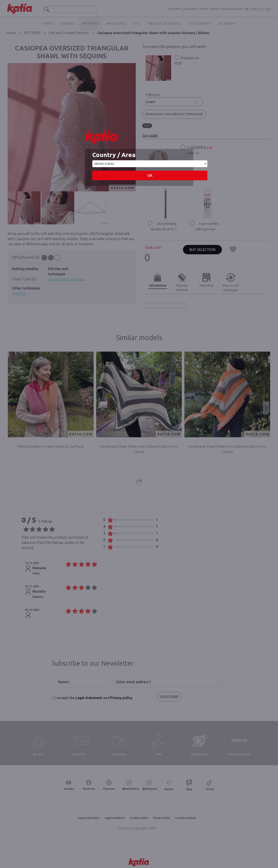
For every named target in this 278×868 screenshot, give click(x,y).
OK (150, 175)
